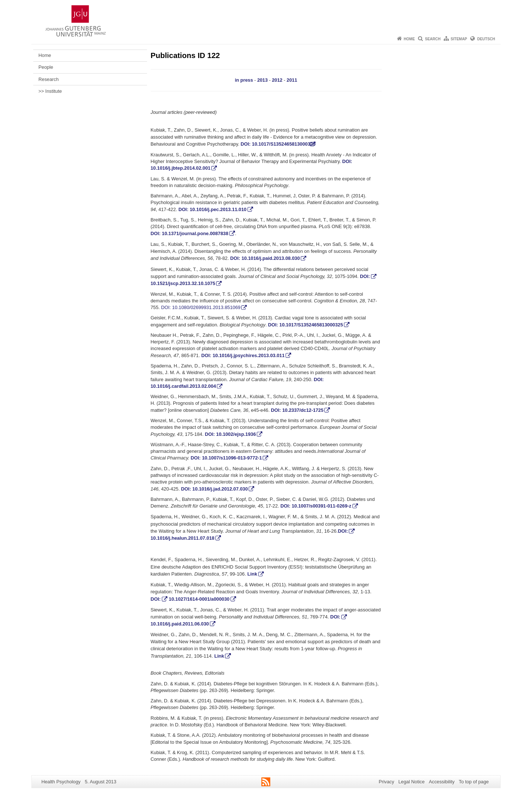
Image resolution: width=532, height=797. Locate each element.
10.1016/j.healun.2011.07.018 (183, 538)
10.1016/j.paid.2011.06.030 (180, 624)
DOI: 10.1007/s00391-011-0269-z (316, 506)
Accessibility (442, 782)
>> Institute (50, 91)
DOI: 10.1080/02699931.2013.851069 (201, 307)
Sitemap (459, 39)
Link (253, 574)
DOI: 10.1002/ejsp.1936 (231, 434)
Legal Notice (411, 782)
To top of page (474, 782)
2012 (277, 80)
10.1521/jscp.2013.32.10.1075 (183, 283)
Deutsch (486, 39)
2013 (262, 80)
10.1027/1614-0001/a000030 (199, 599)
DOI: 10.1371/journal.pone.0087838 (190, 233)
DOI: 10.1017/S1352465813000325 (278, 144)
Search (433, 39)
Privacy (386, 782)
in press (244, 80)
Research (49, 79)
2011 (292, 80)
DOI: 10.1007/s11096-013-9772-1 (226, 458)
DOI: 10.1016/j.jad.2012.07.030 (214, 489)
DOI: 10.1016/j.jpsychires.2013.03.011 (243, 355)
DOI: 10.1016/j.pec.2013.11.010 (212, 209)
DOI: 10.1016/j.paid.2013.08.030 (265, 258)
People (46, 67)
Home (409, 39)
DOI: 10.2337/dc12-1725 (297, 410)
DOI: (365, 276)
